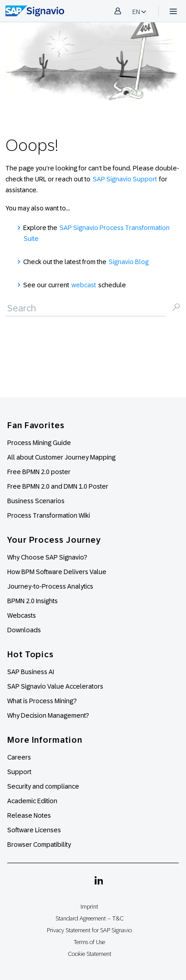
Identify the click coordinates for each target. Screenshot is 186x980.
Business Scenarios (36, 501)
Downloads (24, 630)
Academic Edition (32, 801)
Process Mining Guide (39, 443)
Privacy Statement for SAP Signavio (89, 930)
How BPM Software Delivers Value (57, 572)
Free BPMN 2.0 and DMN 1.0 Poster (58, 486)
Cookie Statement (90, 954)
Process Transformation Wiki (49, 515)
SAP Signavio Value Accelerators (55, 686)
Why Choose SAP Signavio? (47, 557)
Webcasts (22, 615)
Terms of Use (89, 942)
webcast (84, 285)
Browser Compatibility (39, 845)
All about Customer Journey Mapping (61, 457)
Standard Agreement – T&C (90, 918)
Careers (19, 757)
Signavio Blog (129, 262)
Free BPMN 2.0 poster (39, 472)
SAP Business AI (31, 672)
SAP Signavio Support (125, 179)
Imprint (89, 907)
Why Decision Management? (48, 715)
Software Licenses (34, 830)
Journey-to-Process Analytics (51, 586)
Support (19, 772)
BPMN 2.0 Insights (33, 601)
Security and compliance (43, 786)
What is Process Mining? (42, 701)
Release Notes (29, 815)
